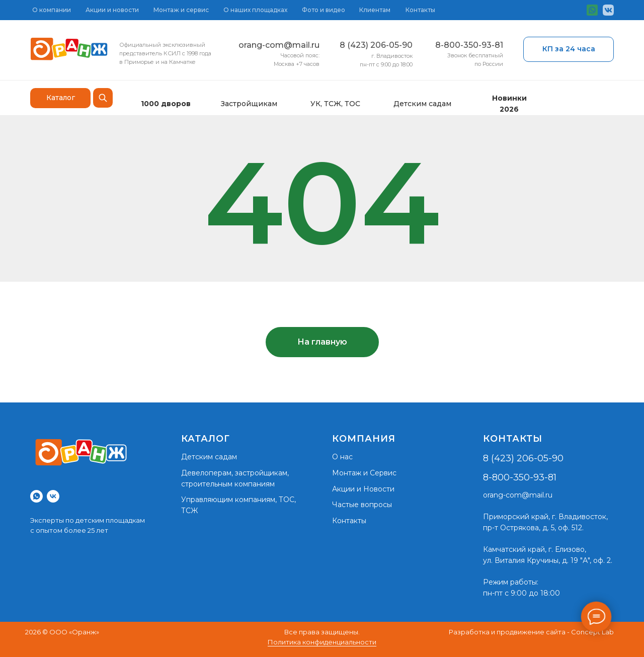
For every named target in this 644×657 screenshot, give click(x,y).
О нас (342, 457)
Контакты (420, 10)
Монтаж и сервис (181, 10)
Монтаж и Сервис (364, 473)
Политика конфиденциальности (322, 642)
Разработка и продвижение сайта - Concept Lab (531, 632)
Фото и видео (324, 10)
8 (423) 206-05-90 (376, 45)
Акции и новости (112, 10)
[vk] (53, 496)
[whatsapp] (36, 496)
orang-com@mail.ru (279, 45)
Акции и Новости (363, 489)
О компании (52, 10)
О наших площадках (255, 10)
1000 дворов (166, 104)
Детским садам (422, 104)
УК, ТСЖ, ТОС (335, 104)
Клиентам (375, 10)
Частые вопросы (362, 505)
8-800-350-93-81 (469, 45)
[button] (569, 49)
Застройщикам (249, 104)
